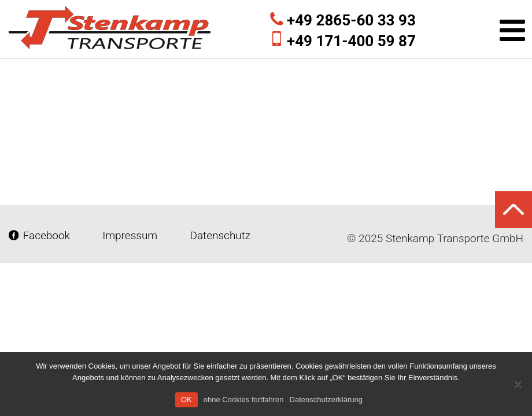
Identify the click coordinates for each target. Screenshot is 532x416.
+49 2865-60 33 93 (351, 20)
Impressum (130, 235)
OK (186, 400)
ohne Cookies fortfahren (244, 400)
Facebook (41, 235)
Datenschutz (219, 235)
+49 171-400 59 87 (351, 41)
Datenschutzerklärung (326, 400)
